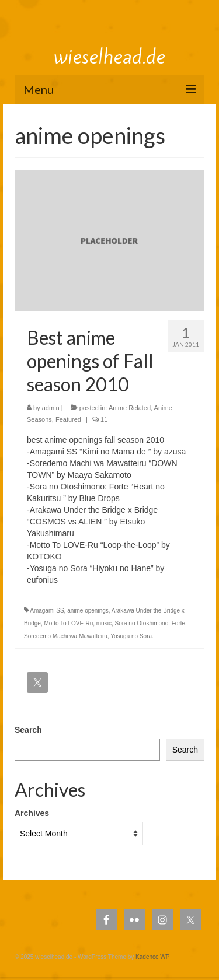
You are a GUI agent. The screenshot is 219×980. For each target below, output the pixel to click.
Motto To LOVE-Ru (68, 623)
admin (51, 408)
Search (28, 730)
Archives (32, 813)
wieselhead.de (109, 57)
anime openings (88, 610)
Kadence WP (152, 957)
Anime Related (130, 408)
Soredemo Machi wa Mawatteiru (66, 636)
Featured (68, 419)
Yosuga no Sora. (132, 636)
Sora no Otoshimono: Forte (150, 623)
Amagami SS (47, 610)
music (104, 623)
